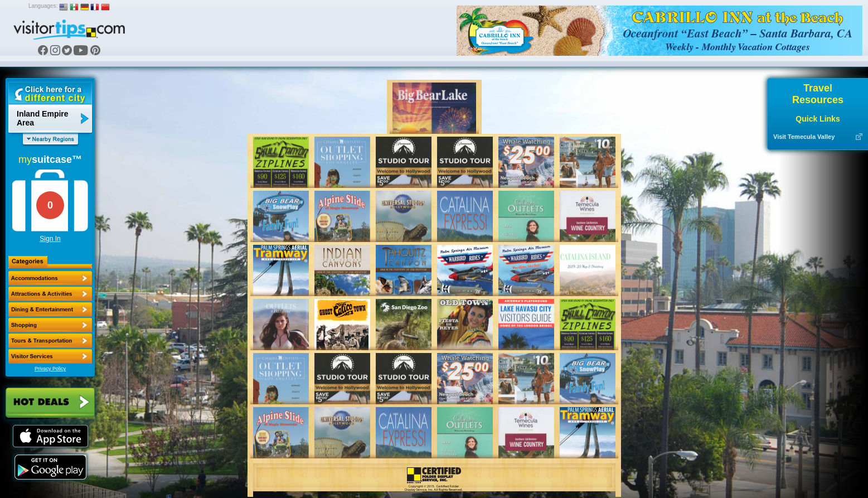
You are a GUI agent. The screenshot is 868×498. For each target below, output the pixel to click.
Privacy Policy (50, 369)
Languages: (43, 6)
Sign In (50, 239)
